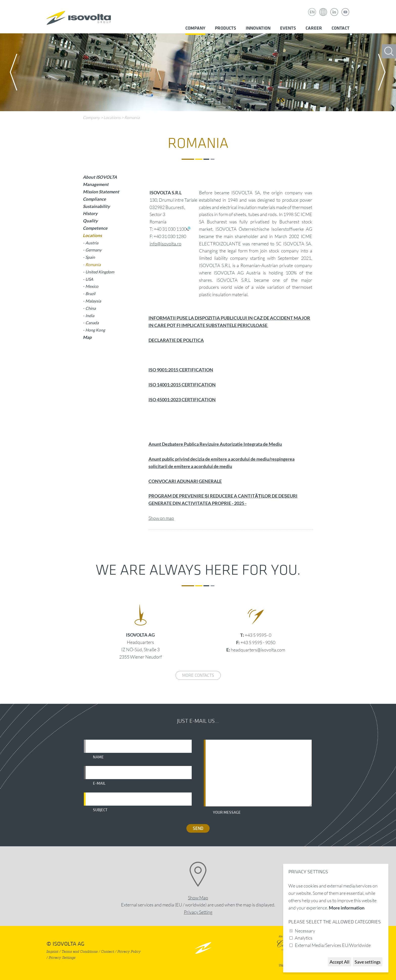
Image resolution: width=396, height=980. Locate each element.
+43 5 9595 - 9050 (258, 642)
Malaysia (93, 301)
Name (98, 757)
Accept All (340, 962)
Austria (92, 243)
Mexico (92, 286)
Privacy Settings (62, 958)
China (91, 308)
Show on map (161, 518)
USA (89, 279)
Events (288, 28)
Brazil (90, 294)
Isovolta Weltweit (323, 8)
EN (312, 12)
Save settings (368, 962)
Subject (100, 810)
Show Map (198, 898)
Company (195, 28)
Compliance (94, 199)
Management (96, 184)
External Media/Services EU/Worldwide (333, 945)
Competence (95, 228)
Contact (341, 28)
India (90, 316)
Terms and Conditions (80, 952)
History (90, 213)
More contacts (198, 675)
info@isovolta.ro (165, 244)
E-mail (99, 783)
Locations (112, 118)
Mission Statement (101, 192)
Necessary (305, 931)
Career (314, 28)
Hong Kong (95, 330)
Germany (93, 250)
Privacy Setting (198, 912)
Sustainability (96, 206)
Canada (92, 323)
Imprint (52, 952)
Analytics (304, 938)
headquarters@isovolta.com (258, 650)
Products (226, 28)
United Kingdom (100, 272)
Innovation (258, 28)
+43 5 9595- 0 (258, 635)
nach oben (203, 948)
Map (87, 337)
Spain (90, 257)
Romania (132, 118)
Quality (90, 221)
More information (347, 908)
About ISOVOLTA (100, 177)
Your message (227, 812)
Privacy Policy (129, 952)
